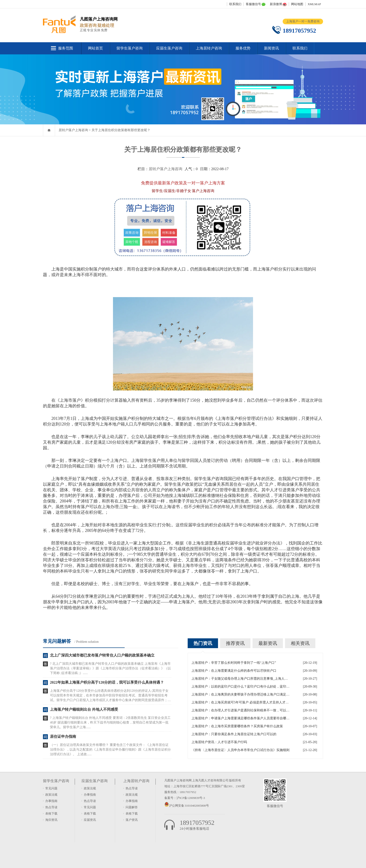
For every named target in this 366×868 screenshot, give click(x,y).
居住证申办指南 (63, 736)
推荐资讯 (235, 643)
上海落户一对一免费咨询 (303, 21)
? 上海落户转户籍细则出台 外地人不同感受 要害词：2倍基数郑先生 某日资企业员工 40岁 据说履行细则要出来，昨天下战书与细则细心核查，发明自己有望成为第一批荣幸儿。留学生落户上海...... (110, 722)
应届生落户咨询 (169, 48)
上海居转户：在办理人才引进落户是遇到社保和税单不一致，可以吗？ (240, 710)
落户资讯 (132, 820)
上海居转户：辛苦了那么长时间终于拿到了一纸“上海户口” (234, 663)
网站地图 (297, 4)
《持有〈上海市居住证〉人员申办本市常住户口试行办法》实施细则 (240, 750)
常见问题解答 (57, 641)
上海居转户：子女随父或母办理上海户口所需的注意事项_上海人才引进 (240, 679)
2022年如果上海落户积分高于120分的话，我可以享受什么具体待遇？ (107, 682)
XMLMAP (314, 4)
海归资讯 (51, 820)
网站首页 (95, 48)
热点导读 (51, 807)
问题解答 (132, 807)
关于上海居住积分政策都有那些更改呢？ (121, 130)
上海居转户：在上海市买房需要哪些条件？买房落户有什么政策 (237, 726)
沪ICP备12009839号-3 (191, 798)
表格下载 (51, 814)
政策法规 (51, 795)
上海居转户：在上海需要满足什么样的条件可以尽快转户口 (234, 671)
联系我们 (235, 4)
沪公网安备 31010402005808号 (189, 806)
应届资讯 (90, 820)
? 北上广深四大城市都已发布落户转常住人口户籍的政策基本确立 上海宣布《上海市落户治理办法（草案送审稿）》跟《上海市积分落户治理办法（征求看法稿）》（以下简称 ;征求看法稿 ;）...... (110, 668)
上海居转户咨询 (209, 48)
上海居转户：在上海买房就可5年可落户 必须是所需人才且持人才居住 (240, 702)
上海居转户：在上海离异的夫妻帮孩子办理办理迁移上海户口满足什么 (240, 694)
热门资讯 (203, 643)
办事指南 (51, 801)
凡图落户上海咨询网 (178, 780)
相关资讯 (300, 643)
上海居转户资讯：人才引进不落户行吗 (219, 742)
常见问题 (51, 788)
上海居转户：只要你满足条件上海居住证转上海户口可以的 (234, 734)
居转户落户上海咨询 (73, 130)
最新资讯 (268, 643)
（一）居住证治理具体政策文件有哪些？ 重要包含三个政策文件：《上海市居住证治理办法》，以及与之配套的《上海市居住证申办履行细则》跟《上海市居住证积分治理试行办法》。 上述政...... (110, 750)
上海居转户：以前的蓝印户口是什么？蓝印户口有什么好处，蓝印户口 (240, 687)
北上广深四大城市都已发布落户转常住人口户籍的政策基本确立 (102, 655)
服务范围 (66, 48)
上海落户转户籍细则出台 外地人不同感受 (84, 709)
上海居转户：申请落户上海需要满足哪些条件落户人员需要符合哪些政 (240, 718)
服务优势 (243, 48)
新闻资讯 (271, 48)
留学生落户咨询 (130, 48)
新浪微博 (276, 4)
